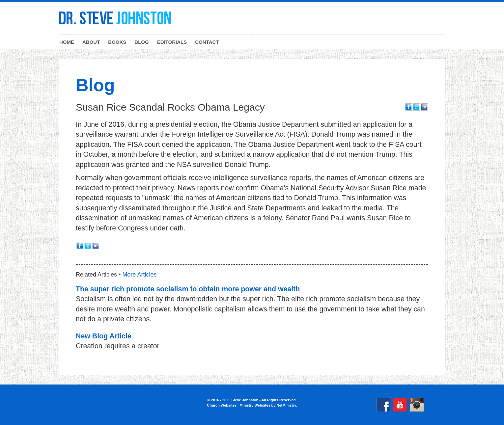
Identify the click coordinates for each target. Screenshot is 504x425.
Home (67, 42)
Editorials (172, 42)
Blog (141, 42)
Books (117, 42)
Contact (207, 42)
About (91, 42)
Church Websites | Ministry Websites (239, 405)
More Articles (139, 275)
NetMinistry (286, 405)
